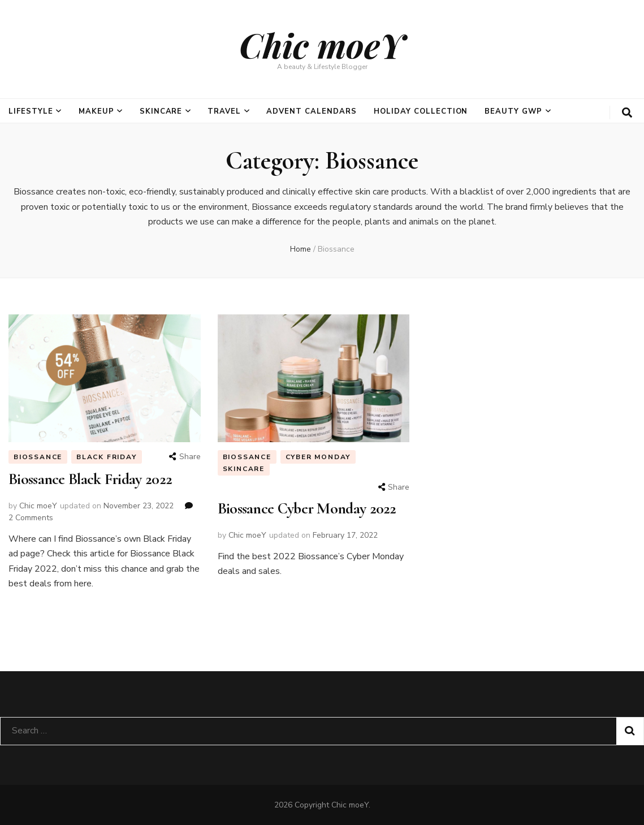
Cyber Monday (318, 457)
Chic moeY (322, 45)
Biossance (38, 457)
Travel (224, 111)
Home (301, 249)
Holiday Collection (421, 111)
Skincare (161, 111)
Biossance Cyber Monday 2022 (307, 508)
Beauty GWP (513, 111)
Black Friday (107, 457)
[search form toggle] (627, 113)
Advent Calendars (312, 111)
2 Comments (31, 518)
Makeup (96, 111)
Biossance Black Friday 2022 (90, 479)
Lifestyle (31, 111)
